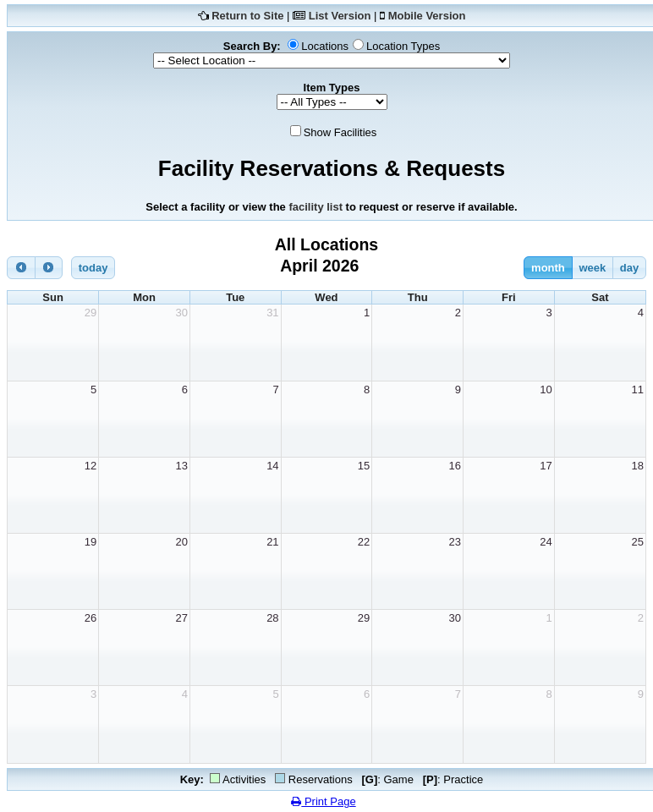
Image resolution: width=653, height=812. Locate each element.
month (548, 268)
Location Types (403, 46)
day (629, 268)
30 (181, 313)
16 (455, 466)
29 (91, 313)
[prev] (21, 268)
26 (91, 618)
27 (181, 618)
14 (272, 466)
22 (364, 542)
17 (546, 466)
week (592, 268)
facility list (316, 207)
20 (181, 542)
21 (272, 542)
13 (181, 466)
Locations (325, 46)
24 (546, 542)
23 (455, 542)
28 (272, 618)
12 (91, 466)
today (93, 268)
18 (638, 466)
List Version (340, 16)
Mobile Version (427, 16)
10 (546, 390)
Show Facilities (340, 132)
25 (638, 542)
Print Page (323, 801)
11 (638, 390)
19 (91, 542)
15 (364, 466)
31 (272, 313)
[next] (49, 268)
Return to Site (247, 16)
